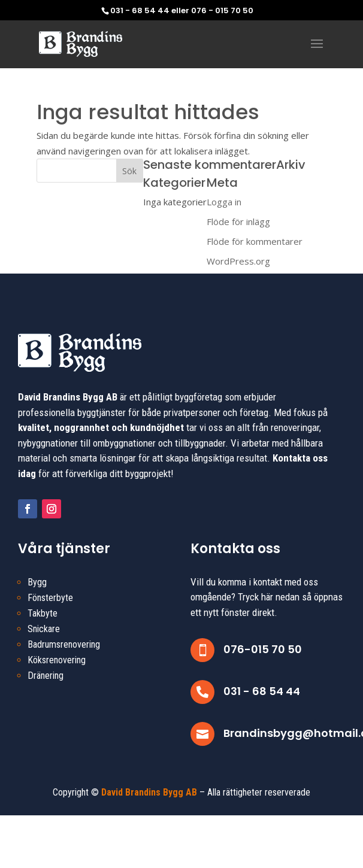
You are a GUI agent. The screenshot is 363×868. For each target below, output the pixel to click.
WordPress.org (238, 261)
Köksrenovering (57, 660)
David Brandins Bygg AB (149, 792)
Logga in (224, 202)
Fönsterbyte (50, 598)
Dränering (46, 676)
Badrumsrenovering (64, 644)
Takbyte (43, 613)
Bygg (37, 582)
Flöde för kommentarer (255, 241)
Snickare (44, 629)
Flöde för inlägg (238, 221)
